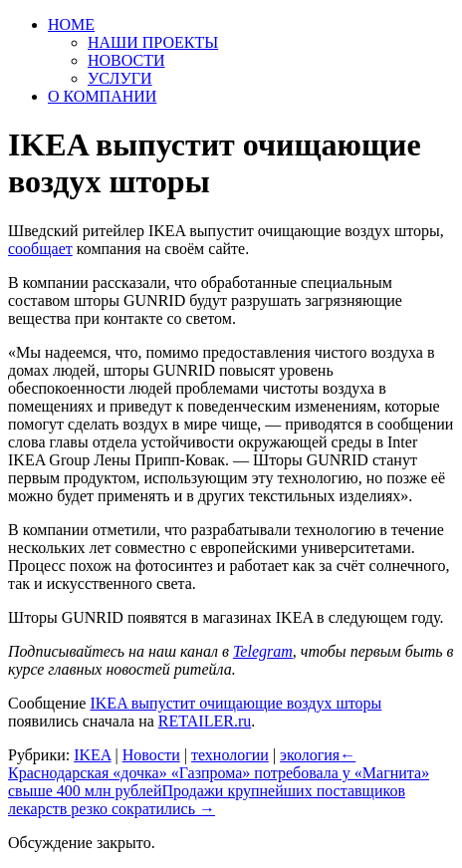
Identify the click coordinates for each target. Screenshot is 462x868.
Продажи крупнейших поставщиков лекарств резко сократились (207, 800)
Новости (151, 755)
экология (310, 755)
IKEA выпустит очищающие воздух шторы (235, 703)
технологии (230, 755)
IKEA (92, 755)
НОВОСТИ (126, 60)
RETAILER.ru (205, 721)
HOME (71, 24)
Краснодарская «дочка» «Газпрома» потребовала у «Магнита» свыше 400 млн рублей (219, 773)
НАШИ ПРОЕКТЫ (153, 42)
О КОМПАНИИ (102, 96)
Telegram (263, 651)
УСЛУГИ (120, 78)
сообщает (40, 249)
